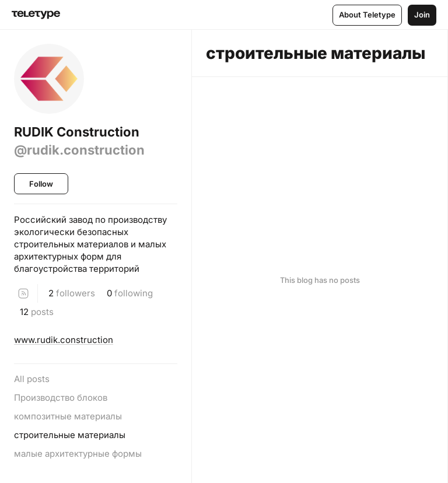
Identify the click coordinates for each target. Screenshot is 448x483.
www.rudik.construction (64, 340)
